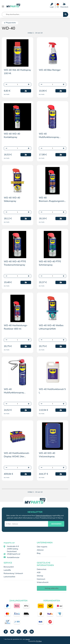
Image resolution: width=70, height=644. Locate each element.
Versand (28, 639)
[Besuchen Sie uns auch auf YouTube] (12, 632)
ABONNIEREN (56, 524)
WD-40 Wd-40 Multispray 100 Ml (17, 72)
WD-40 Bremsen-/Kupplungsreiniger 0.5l (53, 199)
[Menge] (18, 85)
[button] (52, 6)
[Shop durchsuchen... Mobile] (33, 14)
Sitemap (40, 576)
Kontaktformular (13, 557)
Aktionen (40, 550)
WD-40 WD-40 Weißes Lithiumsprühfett (51, 327)
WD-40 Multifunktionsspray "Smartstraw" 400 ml (50, 136)
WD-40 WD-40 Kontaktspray (12, 135)
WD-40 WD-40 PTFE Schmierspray (50, 263)
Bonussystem (9, 567)
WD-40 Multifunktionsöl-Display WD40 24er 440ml (17, 455)
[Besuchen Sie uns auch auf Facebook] (6, 632)
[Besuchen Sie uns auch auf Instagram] (19, 632)
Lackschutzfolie (9, 577)
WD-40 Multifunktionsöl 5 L (52, 391)
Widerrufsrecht (43, 582)
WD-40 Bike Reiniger (50, 70)
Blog (39, 553)
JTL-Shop (39, 641)
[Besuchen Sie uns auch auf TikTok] (25, 632)
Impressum (41, 579)
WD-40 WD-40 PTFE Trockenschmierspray (15, 263)
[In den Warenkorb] (26, 91)
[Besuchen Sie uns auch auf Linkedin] (32, 632)
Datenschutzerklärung (44, 515)
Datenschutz (42, 569)
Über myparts (42, 547)
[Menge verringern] (6, 85)
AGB (39, 573)
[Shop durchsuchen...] (66, 14)
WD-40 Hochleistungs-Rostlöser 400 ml (16, 327)
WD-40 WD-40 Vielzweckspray (47, 455)
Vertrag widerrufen (52, 588)
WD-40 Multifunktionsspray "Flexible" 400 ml (14, 391)
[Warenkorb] (64, 6)
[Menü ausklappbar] (3, 6)
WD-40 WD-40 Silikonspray (12, 199)
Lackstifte (7, 570)
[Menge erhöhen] (29, 85)
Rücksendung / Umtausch (13, 573)
